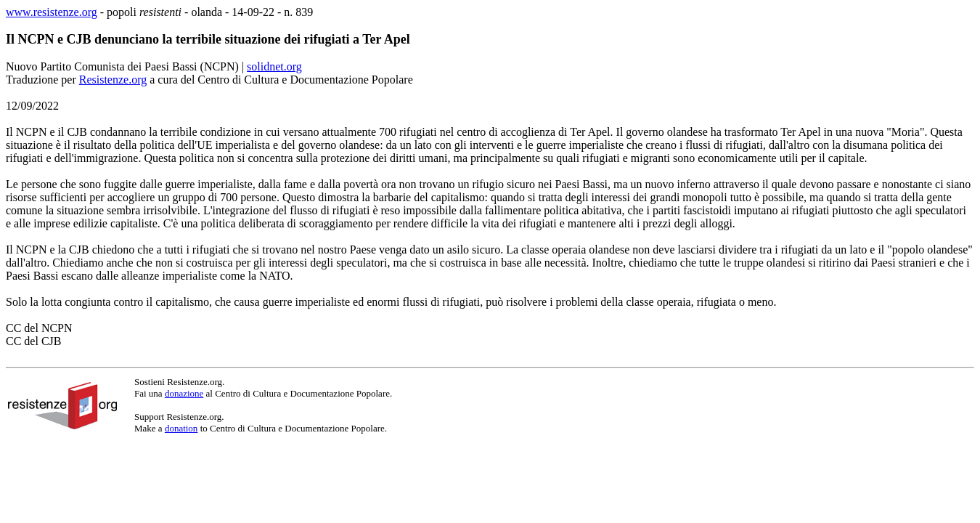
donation (181, 428)
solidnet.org (274, 66)
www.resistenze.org (52, 12)
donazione (184, 393)
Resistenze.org (113, 80)
